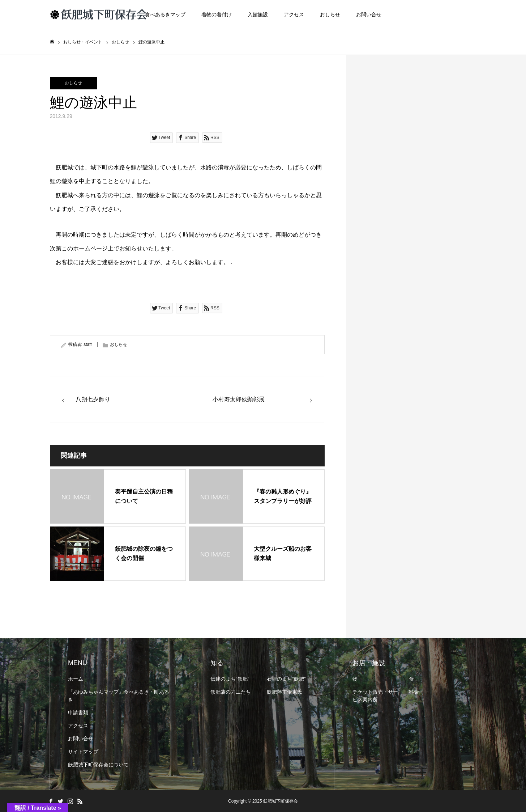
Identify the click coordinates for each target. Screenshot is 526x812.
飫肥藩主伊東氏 (285, 692)
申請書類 (78, 712)
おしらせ (330, 14)
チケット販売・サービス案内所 (375, 696)
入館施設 (258, 14)
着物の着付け (217, 14)
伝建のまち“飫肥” (230, 679)
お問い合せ (369, 14)
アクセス (294, 14)
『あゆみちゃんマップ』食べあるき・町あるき (119, 696)
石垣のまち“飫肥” (286, 679)
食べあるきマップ (165, 14)
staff (87, 344)
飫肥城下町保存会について (98, 765)
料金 (414, 692)
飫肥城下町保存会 (281, 801)
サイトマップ (83, 752)
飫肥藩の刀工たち (231, 692)
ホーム (76, 679)
